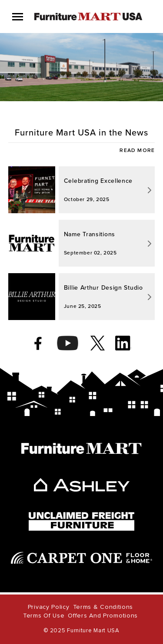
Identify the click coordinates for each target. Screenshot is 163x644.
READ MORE (137, 151)
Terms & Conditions (103, 607)
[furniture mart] (81, 449)
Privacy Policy (49, 607)
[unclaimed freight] (81, 521)
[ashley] (82, 485)
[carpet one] (82, 558)
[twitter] (98, 343)
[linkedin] (123, 343)
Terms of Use (44, 616)
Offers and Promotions (103, 616)
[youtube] (68, 343)
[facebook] (38, 343)
